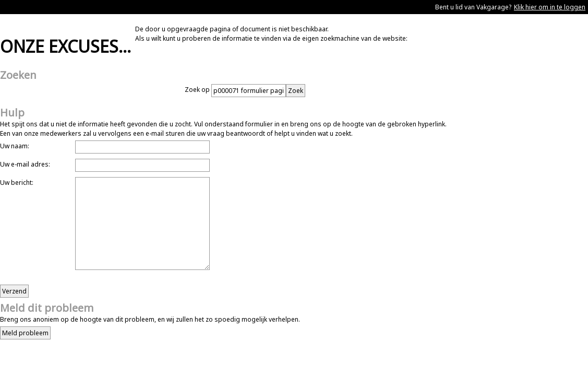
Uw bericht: (17, 183)
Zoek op (198, 90)
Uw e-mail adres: (25, 164)
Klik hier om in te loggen (550, 7)
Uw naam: (15, 146)
